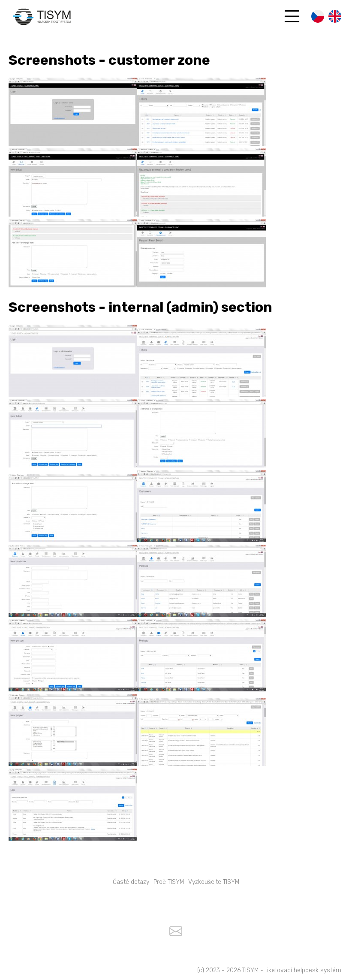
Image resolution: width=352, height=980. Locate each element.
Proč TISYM (169, 882)
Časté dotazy (131, 882)
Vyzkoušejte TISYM (214, 882)
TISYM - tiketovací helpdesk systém (292, 970)
